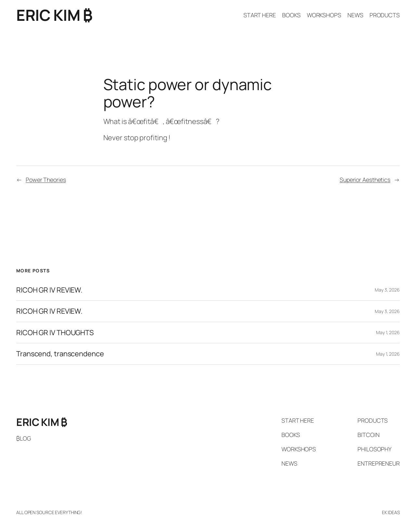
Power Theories (46, 180)
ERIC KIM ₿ (54, 15)
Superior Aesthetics (365, 180)
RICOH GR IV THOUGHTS (55, 333)
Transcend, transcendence (60, 354)
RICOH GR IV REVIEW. (49, 290)
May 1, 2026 (388, 332)
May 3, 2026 (387, 290)
